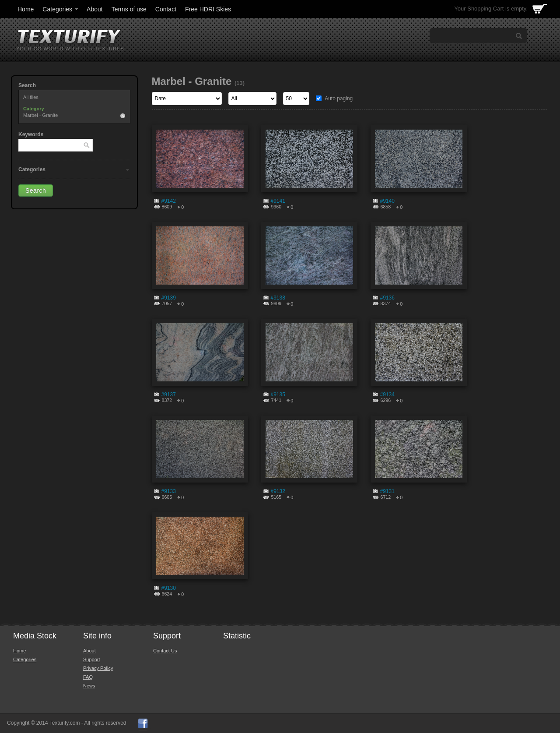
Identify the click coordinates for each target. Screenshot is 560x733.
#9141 (278, 201)
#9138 (278, 298)
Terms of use (129, 9)
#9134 (387, 395)
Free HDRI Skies (208, 9)
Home (26, 9)
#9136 (387, 298)
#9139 (169, 298)
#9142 (169, 201)
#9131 (387, 491)
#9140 (387, 201)
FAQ (88, 677)
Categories (61, 9)
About (95, 9)
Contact (166, 9)
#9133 (169, 491)
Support (92, 659)
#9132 (278, 491)
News (89, 686)
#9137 (169, 395)
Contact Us (165, 651)
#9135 (278, 395)
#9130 (169, 588)
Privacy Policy (98, 668)
